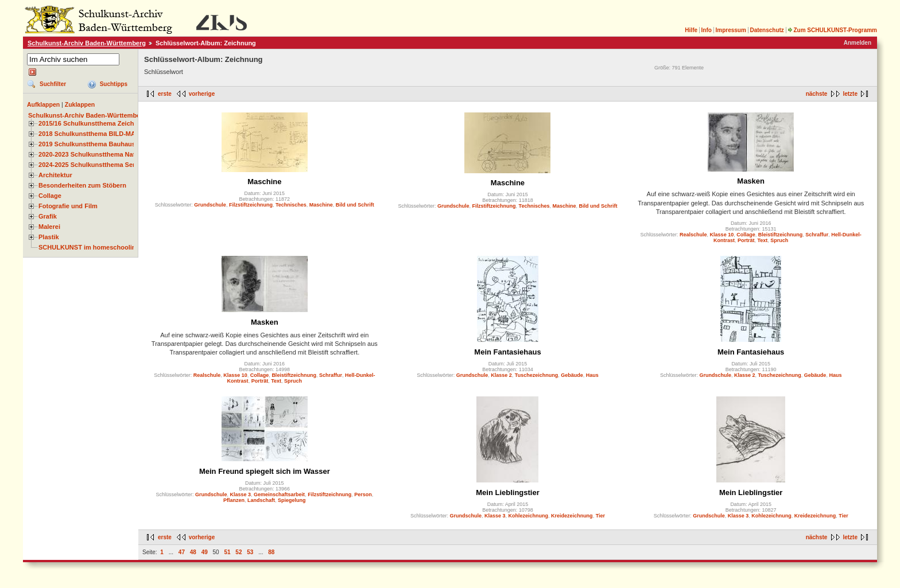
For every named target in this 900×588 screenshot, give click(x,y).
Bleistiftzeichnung (781, 235)
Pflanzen (234, 500)
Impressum (730, 30)
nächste (817, 94)
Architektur (55, 175)
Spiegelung (292, 500)
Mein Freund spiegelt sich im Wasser (265, 471)
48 (193, 552)
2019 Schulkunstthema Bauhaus (87, 144)
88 (271, 552)
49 (205, 552)
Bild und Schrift (355, 205)
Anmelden (858, 43)
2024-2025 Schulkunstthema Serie (90, 165)
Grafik (48, 216)
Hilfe (691, 30)
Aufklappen (43, 104)
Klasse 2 (501, 375)
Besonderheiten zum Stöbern (82, 185)
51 (227, 552)
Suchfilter (53, 84)
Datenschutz (767, 30)
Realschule (693, 235)
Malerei (49, 227)
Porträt (746, 240)
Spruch (779, 240)
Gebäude (572, 375)
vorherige (202, 94)
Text (763, 240)
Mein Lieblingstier (508, 492)
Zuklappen (80, 104)
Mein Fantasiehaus (507, 352)
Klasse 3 (241, 494)
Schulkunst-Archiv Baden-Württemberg (87, 43)
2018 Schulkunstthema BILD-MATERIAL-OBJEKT (112, 134)
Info (707, 30)
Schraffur (817, 235)
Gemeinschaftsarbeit (279, 494)
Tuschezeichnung (536, 375)
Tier (600, 516)
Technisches (291, 205)
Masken (751, 181)
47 (182, 552)
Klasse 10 (722, 235)
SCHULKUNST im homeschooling (89, 247)
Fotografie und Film (68, 206)
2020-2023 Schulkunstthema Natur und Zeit (103, 154)
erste (165, 94)
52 (238, 552)
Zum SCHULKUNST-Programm (832, 30)
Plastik (49, 237)
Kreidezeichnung (572, 516)
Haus (592, 375)
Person (363, 494)
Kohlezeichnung (529, 516)
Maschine (264, 182)
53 (250, 552)
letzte (850, 94)
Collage (50, 196)
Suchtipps (114, 84)
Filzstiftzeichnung (251, 205)
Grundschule (210, 205)
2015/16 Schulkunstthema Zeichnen (92, 123)
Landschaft (261, 500)
